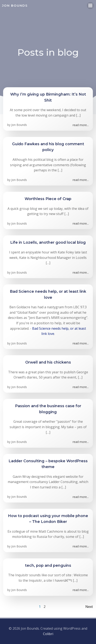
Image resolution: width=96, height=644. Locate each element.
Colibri (48, 634)
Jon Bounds (19, 125)
